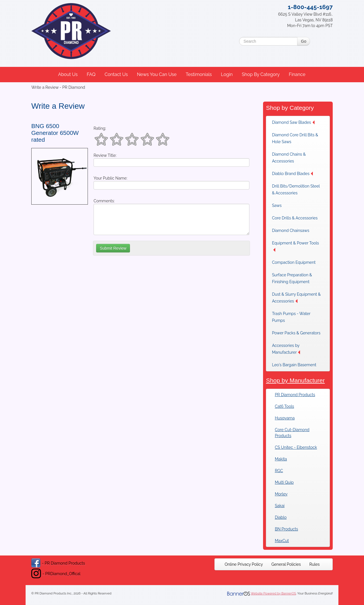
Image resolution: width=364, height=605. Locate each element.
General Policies (286, 564)
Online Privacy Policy (244, 564)
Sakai (280, 506)
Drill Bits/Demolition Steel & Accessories (296, 190)
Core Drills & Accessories (295, 218)
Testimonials (199, 74)
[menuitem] (68, 75)
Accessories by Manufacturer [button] (286, 349)
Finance (297, 74)
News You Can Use (157, 74)
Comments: (104, 201)
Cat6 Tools (284, 406)
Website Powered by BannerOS (273, 593)
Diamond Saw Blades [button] (293, 122)
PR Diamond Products (295, 395)
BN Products (286, 529)
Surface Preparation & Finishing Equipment (292, 278)
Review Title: (105, 155)
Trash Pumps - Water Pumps (291, 317)
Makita (281, 459)
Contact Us (116, 74)
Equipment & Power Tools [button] (295, 246)
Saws (277, 205)
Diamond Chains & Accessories (289, 158)
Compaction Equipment (294, 262)
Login (227, 74)
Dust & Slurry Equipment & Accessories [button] (296, 298)
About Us (68, 74)
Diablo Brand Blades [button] (292, 174)
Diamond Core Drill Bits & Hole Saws (295, 138)
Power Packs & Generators (296, 333)
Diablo (281, 517)
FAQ (91, 74)
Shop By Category (261, 74)
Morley (281, 494)
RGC (279, 471)
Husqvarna (285, 418)
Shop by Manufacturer (295, 380)
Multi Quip (284, 482)
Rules (315, 564)
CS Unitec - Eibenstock (296, 447)
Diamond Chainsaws (290, 231)
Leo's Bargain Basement (294, 365)
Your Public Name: (110, 178)
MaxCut (282, 541)
